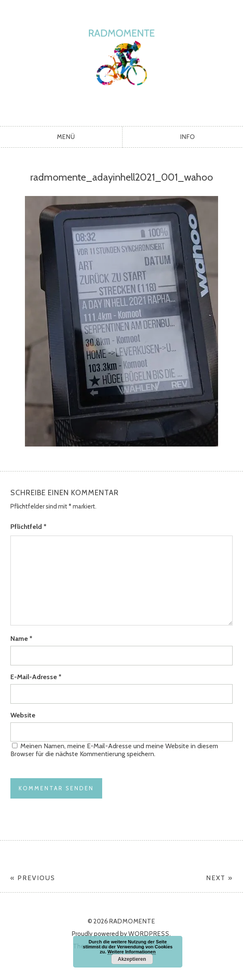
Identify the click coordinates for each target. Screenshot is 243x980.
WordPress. (150, 934)
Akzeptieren (132, 959)
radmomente (121, 61)
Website (23, 715)
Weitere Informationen (132, 952)
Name (21, 639)
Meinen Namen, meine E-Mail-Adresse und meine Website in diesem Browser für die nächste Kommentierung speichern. (114, 750)
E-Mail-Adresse (36, 677)
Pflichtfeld (28, 527)
